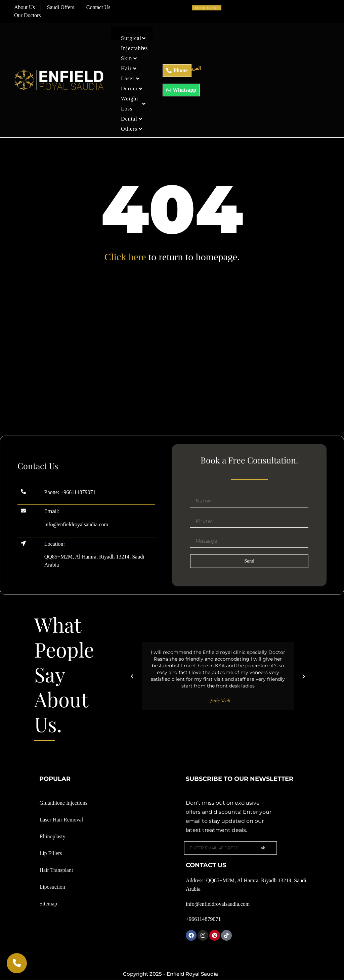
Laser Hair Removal (61, 820)
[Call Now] (17, 963)
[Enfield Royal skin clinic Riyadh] (172, 386)
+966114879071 (78, 492)
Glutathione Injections (63, 803)
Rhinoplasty (52, 836)
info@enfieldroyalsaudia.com (76, 524)
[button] (132, 676)
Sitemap (48, 904)
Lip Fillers (51, 853)
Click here (125, 257)
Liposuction (52, 887)
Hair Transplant (56, 870)
